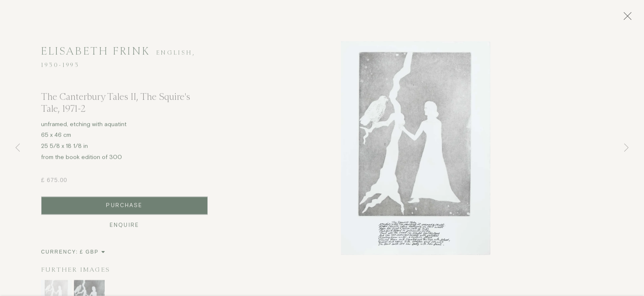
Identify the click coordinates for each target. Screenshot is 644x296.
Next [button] (626, 148)
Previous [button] (18, 148)
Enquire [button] (124, 228)
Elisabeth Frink (95, 54)
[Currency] (93, 255)
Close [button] (629, 18)
